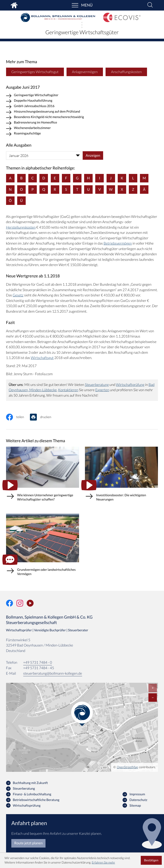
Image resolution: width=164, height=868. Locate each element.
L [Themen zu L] (133, 178)
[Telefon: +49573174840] (38, 663)
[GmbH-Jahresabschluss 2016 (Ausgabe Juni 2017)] (82, 107)
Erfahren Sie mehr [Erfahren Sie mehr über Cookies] (103, 863)
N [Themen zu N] (10, 189)
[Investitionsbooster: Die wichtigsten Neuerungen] (121, 477)
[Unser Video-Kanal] (30, 603)
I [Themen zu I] (100, 178)
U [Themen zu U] (88, 189)
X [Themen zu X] (122, 189)
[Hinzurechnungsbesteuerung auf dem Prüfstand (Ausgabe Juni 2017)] (82, 112)
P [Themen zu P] (33, 189)
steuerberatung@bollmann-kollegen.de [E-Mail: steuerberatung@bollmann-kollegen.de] (53, 673)
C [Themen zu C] (33, 178)
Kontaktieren (68, 390)
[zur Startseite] (58, 17)
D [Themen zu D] (44, 178)
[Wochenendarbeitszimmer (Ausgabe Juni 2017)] (82, 129)
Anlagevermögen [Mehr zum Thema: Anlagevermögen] (85, 72)
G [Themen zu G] (77, 178)
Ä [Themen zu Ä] (144, 189)
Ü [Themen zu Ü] (21, 201)
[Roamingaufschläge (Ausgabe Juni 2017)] (82, 134)
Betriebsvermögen (118, 243)
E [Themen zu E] (55, 178)
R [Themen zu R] (55, 189)
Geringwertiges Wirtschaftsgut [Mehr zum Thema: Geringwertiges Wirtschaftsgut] (35, 72)
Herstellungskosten (21, 227)
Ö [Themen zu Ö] (10, 201)
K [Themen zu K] (122, 178)
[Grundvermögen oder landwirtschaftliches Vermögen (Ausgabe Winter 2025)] (43, 548)
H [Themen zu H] (88, 178)
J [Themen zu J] (111, 178)
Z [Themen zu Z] (133, 189)
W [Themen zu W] (111, 189)
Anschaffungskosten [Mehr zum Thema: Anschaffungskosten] (126, 72)
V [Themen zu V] (99, 189)
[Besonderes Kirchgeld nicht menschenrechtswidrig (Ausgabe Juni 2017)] (82, 118)
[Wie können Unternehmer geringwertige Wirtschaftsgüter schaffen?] (43, 477)
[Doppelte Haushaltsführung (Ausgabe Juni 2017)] (82, 101)
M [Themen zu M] (144, 178)
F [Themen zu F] (66, 178)
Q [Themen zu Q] (44, 189)
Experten (102, 390)
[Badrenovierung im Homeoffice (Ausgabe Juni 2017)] (82, 123)
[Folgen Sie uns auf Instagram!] (20, 603)
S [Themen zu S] (66, 189)
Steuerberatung (97, 385)
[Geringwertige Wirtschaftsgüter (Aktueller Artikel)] (82, 96)
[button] (150, 5)
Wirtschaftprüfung (130, 385)
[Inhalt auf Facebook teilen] (18, 417)
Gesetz (18, 295)
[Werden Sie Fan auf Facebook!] (10, 603)
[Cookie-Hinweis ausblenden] (151, 860)
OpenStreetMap (127, 767)
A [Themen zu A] (10, 178)
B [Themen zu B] (21, 178)
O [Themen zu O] (21, 189)
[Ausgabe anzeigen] (93, 155)
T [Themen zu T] (77, 189)
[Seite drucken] (44, 417)
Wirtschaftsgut (42, 358)
